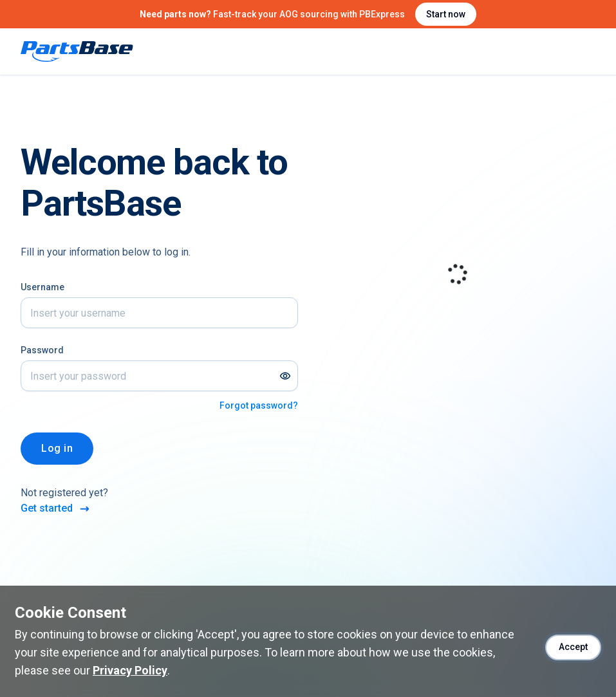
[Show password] (285, 376)
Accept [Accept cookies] (573, 647)
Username (42, 287)
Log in (57, 448)
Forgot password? (259, 405)
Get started (56, 509)
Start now (446, 14)
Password (42, 350)
